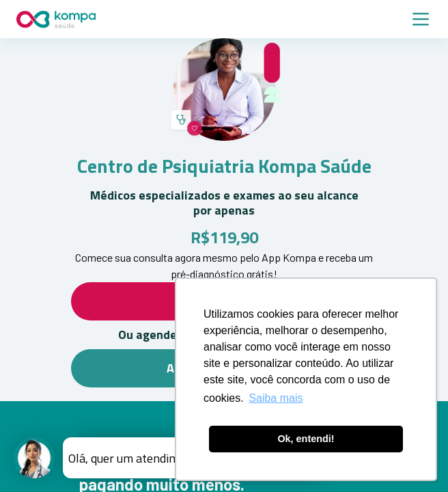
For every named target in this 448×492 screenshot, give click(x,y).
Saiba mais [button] (276, 398)
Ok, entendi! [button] (306, 439)
